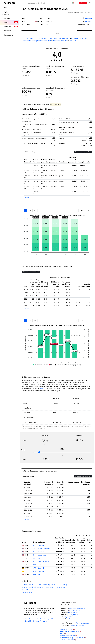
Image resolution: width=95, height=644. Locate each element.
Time (53, 619)
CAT (34, 545)
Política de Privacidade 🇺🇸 (69, 636)
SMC (40, 558)
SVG (76, 211)
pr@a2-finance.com (77, 625)
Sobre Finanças (45, 619)
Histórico (25, 38)
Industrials (89, 18)
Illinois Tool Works (44, 549)
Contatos (36, 621)
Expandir (27, 197)
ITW (34, 549)
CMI (34, 552)
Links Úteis (73, 41)
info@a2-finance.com (82, 623)
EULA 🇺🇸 (63, 633)
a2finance (75, 613)
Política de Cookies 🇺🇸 (67, 629)
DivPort (42, 388)
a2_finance (68, 617)
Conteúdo (28, 621)
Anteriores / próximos (79, 38)
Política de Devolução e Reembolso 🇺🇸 (73, 638)
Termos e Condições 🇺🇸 (68, 640)
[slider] (39, 452)
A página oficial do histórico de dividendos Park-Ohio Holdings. (44, 587)
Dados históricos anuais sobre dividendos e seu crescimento (49, 38)
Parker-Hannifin (43, 562)
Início (70, 12)
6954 (34, 565)
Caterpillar (42, 545)
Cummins (41, 552)
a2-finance (72, 619)
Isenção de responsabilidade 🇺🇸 (71, 631)
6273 (34, 558)
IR (33, 590)
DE (33, 555)
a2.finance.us (76, 611)
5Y (25, 211)
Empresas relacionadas (60, 41)
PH (33, 562)
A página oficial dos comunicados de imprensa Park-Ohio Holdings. (46, 584)
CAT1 (34, 568)
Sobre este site (34, 619)
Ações (76, 12)
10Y (30, 211)
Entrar (91, 3)
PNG (82, 211)
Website (26, 590)
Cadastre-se (83, 3)
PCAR (34, 575)
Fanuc (40, 565)
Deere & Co (42, 555)
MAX (35, 211)
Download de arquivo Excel (83, 152)
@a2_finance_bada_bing (77, 608)
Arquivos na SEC (28, 592)
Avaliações (44, 621)
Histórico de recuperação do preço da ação (36, 41)
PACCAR (41, 574)
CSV (88, 211)
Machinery (89, 21)
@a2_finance (74, 615)
